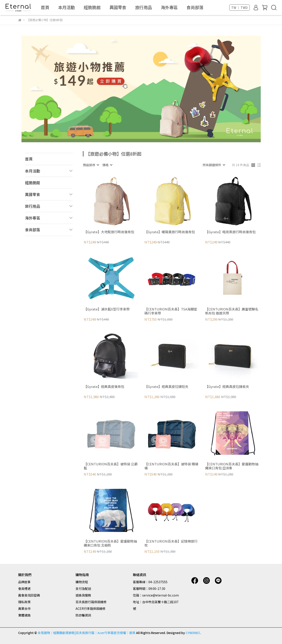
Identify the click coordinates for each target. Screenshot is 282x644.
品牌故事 (24, 582)
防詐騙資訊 (83, 615)
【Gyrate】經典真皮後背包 (104, 387)
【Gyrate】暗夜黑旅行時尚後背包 (230, 232)
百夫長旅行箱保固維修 (91, 602)
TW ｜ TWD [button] (239, 8)
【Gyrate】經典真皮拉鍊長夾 (227, 387)
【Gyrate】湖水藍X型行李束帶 (107, 309)
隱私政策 (24, 602)
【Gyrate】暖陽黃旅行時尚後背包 (170, 232)
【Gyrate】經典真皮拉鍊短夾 (166, 387)
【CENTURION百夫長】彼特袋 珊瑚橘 (171, 466)
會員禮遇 (24, 589)
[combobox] (91, 165)
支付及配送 (83, 589)
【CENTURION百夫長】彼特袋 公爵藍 (111, 466)
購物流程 (82, 582)
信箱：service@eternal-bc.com (156, 595)
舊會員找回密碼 (29, 595)
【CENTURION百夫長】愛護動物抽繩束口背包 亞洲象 (232, 466)
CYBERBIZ (193, 633)
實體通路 (24, 615)
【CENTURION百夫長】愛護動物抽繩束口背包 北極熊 (110, 543)
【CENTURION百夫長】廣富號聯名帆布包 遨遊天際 (232, 311)
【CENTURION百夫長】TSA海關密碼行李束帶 (171, 311)
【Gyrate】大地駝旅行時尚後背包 (109, 232)
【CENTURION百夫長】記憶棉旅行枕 (171, 543)
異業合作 (24, 608)
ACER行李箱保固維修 (90, 608)
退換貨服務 (83, 595)
